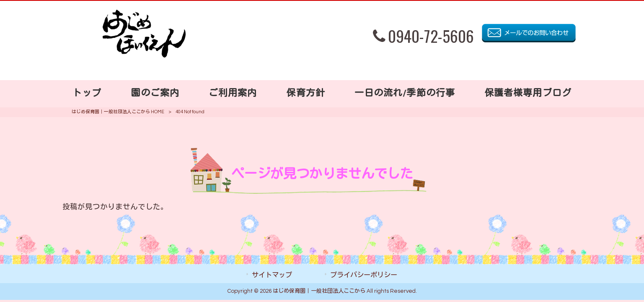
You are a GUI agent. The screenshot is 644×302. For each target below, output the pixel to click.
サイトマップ (272, 275)
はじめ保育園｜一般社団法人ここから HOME (118, 112)
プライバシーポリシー (364, 275)
